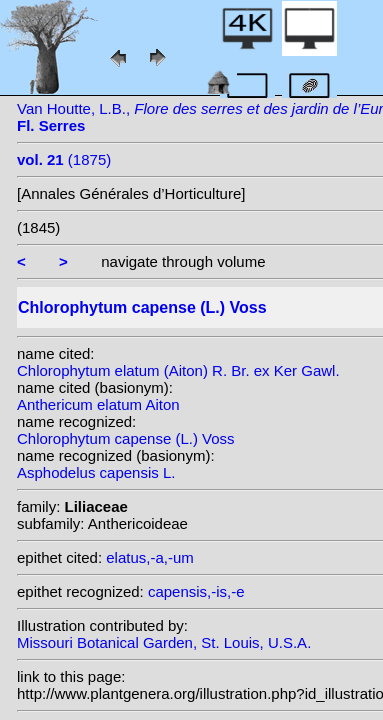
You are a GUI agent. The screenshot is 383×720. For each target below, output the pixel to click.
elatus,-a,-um (150, 557)
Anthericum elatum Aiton (98, 404)
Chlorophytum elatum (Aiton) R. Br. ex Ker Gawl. (178, 370)
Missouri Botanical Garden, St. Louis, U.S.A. (164, 642)
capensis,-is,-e (196, 591)
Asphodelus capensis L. (96, 472)
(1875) (64, 159)
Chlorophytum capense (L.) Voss (126, 438)
